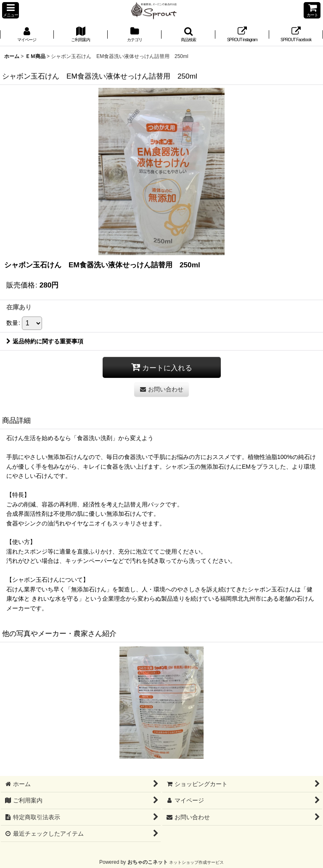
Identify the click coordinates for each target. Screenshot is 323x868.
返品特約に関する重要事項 (45, 341)
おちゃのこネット (148, 862)
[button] (11, 10)
